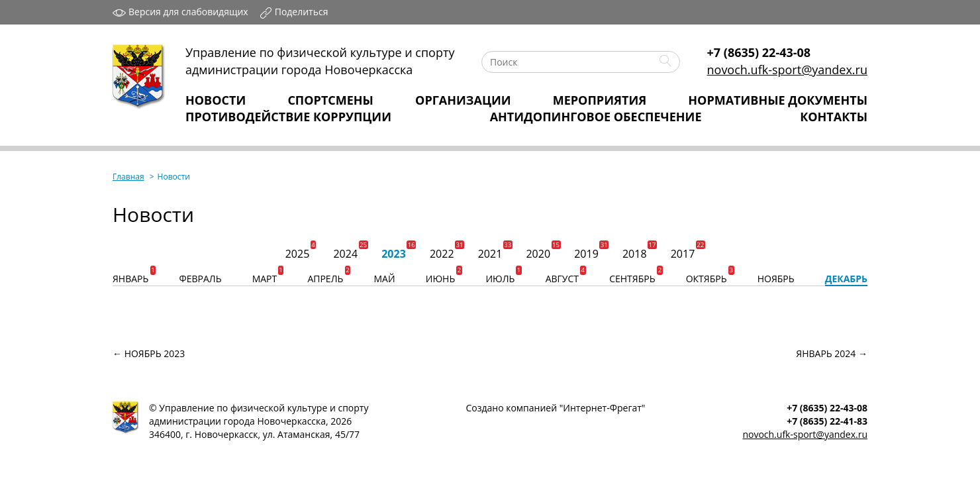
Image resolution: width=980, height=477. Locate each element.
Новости (216, 100)
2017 (683, 254)
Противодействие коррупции (288, 117)
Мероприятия (600, 100)
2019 (586, 254)
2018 (635, 254)
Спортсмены (330, 100)
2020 (538, 254)
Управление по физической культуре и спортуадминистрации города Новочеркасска (320, 61)
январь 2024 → (832, 353)
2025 (298, 254)
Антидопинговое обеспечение (596, 117)
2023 (394, 254)
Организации (463, 100)
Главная (128, 177)
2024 (345, 254)
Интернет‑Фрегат (602, 408)
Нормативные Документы (778, 100)
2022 (442, 254)
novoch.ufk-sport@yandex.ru (787, 70)
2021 (490, 254)
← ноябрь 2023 (149, 353)
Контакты (834, 117)
